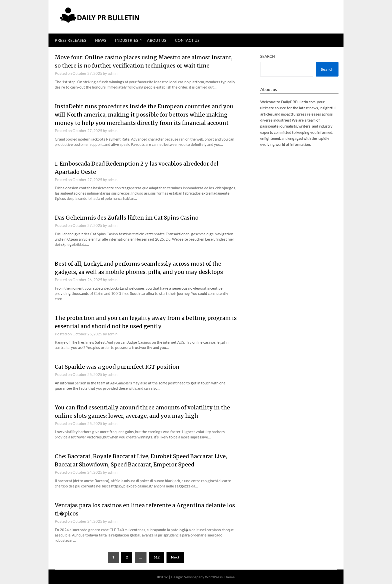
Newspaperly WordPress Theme (209, 577)
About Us (157, 40)
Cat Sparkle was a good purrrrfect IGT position (119, 367)
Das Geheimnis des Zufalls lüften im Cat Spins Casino (128, 218)
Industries (127, 40)
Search (267, 56)
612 (156, 557)
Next (175, 557)
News (101, 40)
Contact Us (187, 40)
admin (113, 73)
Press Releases (70, 40)
